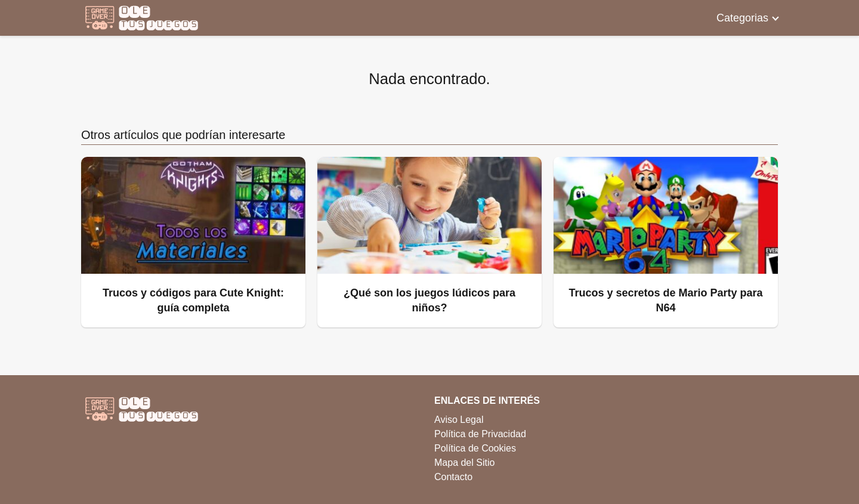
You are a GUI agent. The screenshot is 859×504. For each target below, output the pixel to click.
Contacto (453, 477)
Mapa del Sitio (464, 463)
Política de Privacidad (480, 434)
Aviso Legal (459, 420)
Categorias (742, 18)
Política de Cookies (475, 448)
